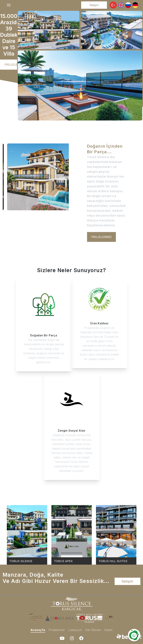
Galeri (108, 630)
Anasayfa (38, 630)
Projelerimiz (15, 65)
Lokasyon (75, 630)
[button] (113, 5)
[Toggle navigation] (9, 5)
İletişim (94, 5)
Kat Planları (93, 630)
